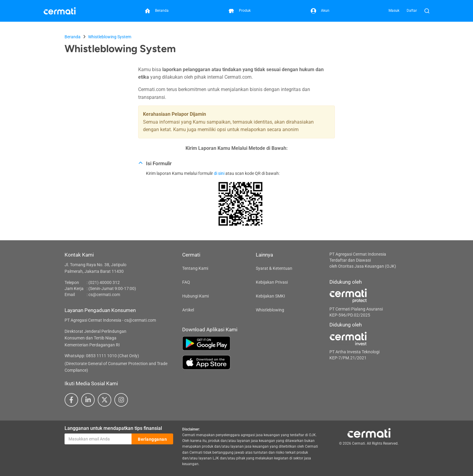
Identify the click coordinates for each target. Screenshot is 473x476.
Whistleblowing (270, 310)
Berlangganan (152, 439)
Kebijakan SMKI (270, 296)
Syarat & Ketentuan (274, 268)
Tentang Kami (195, 268)
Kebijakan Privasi (272, 282)
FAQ (186, 282)
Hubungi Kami (195, 296)
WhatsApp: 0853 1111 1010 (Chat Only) (102, 356)
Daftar (412, 11)
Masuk (394, 11)
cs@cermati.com (104, 295)
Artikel (188, 310)
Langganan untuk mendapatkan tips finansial (113, 428)
